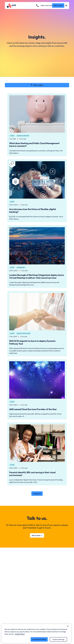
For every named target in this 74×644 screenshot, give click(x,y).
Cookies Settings (58, 639)
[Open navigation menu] (66, 5)
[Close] (68, 626)
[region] (36, 634)
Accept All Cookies (39, 639)
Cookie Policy (20, 634)
